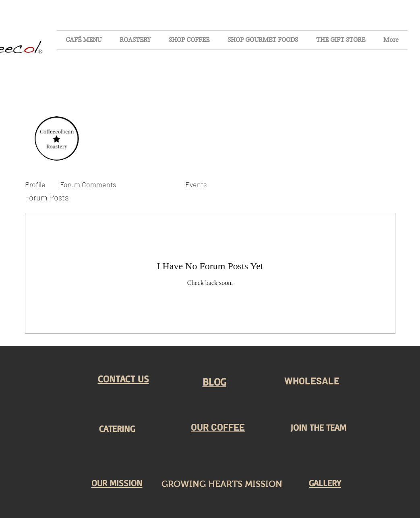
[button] (123, 379)
